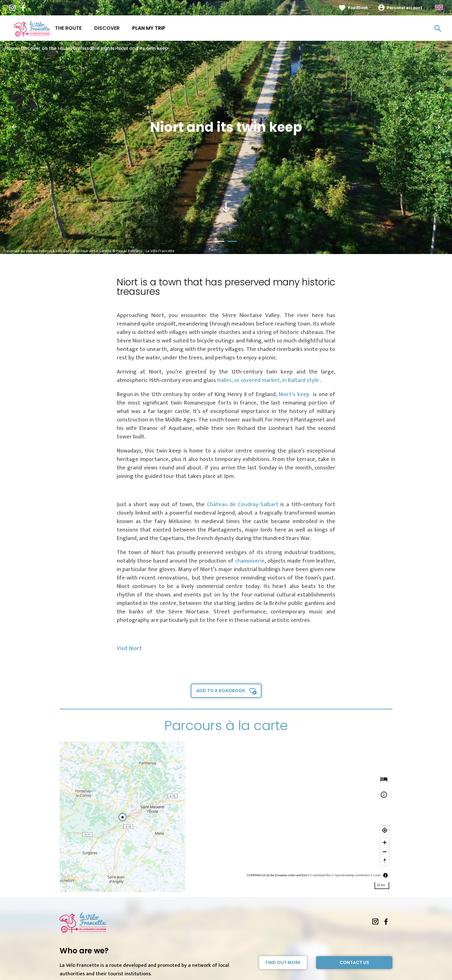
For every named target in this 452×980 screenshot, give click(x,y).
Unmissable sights (94, 48)
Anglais (439, 7)
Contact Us (354, 962)
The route (68, 28)
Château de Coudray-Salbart (243, 505)
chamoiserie (250, 561)
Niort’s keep (295, 395)
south (226, 207)
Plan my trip (149, 28)
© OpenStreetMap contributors (351, 875)
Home (11, 48)
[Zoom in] (385, 842)
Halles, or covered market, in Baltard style (269, 380)
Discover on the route (46, 48)
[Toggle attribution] (385, 875)
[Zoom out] (385, 852)
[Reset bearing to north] (385, 861)
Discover (107, 28)
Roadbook (358, 8)
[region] (226, 817)
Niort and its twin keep (143, 48)
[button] (14, 127)
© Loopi (376, 875)
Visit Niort (129, 649)
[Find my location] (385, 830)
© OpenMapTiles (320, 875)
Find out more (283, 962)
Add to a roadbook (221, 691)
